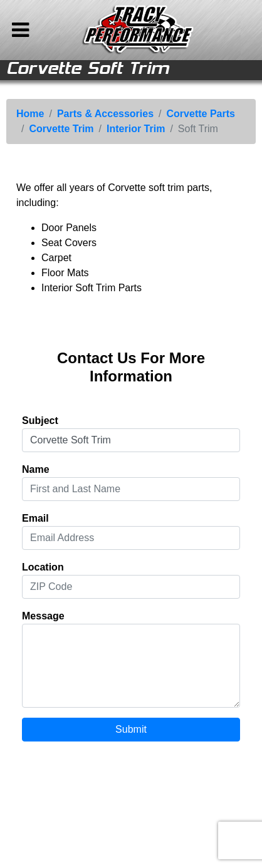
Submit (131, 729)
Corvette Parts (201, 114)
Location (43, 567)
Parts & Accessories (105, 114)
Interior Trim (136, 129)
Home (30, 114)
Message (43, 616)
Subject (40, 421)
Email (35, 518)
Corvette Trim (61, 129)
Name (36, 469)
